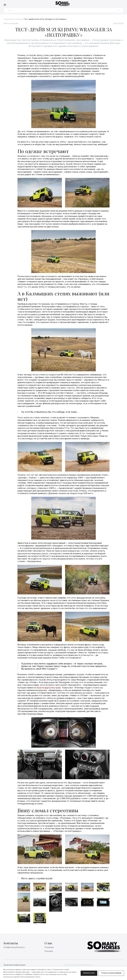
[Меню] (5, 5)
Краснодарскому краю (49, 688)
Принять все (89, 973)
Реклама (49, 951)
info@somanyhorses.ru (14, 947)
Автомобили (17, 19)
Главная (7, 19)
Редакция (49, 947)
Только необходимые (111, 973)
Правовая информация (14, 965)
